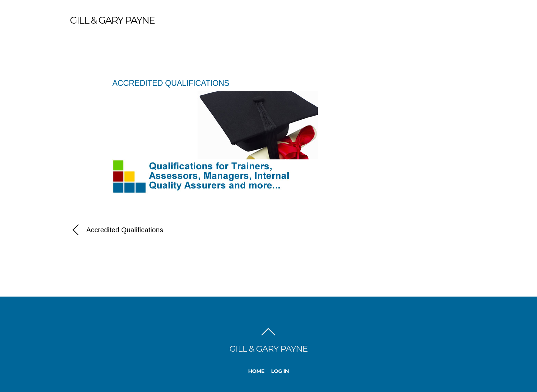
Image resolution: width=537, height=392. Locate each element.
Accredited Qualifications (171, 83)
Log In (280, 371)
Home (257, 371)
